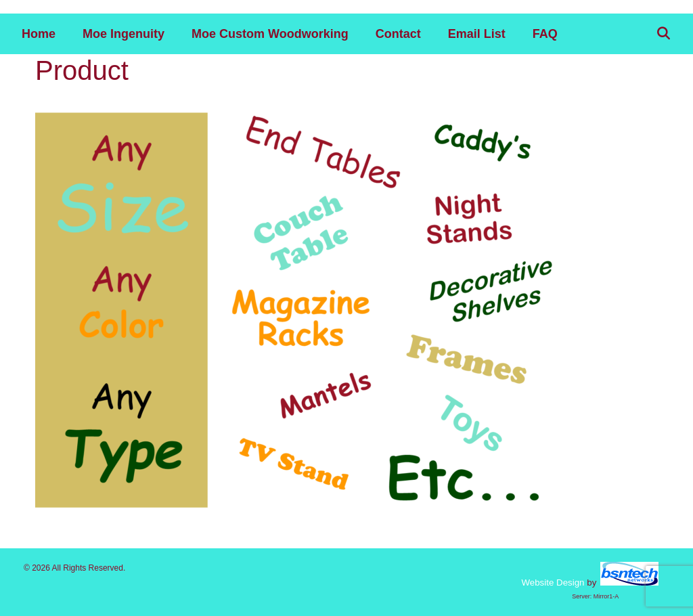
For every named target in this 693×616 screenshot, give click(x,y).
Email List (477, 34)
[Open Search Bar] (664, 34)
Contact (398, 34)
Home (39, 34)
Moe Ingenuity (124, 34)
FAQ (545, 34)
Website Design (553, 582)
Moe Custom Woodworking (270, 34)
